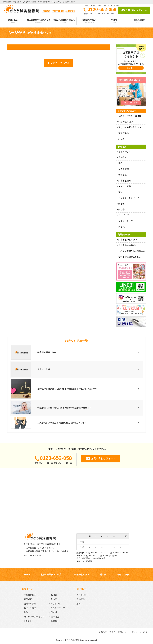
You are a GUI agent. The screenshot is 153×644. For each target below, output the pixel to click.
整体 (120, 192)
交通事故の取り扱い (128, 240)
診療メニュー (14, 21)
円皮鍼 (121, 227)
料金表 (114, 21)
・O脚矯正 (27, 621)
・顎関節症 (54, 621)
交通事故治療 (125, 181)
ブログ (112, 632)
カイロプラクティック (129, 198)
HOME (27, 575)
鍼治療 (121, 204)
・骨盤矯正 (27, 599)
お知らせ (103, 632)
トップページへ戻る (58, 63)
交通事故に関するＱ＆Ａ (130, 257)
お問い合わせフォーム (134, 10)
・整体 (25, 612)
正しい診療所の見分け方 (130, 127)
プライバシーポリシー (141, 632)
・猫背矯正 (54, 617)
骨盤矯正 (123, 175)
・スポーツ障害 (29, 608)
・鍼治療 (53, 595)
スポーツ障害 (125, 186)
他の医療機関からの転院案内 (132, 251)
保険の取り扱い (89, 21)
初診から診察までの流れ (64, 21)
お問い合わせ (124, 632)
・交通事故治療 (29, 604)
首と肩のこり (125, 152)
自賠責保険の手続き (128, 245)
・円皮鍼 (53, 612)
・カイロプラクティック (33, 617)
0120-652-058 (100, 9)
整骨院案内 (124, 133)
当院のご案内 (139, 21)
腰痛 (120, 163)
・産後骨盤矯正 (29, 595)
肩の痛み (123, 157)
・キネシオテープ (57, 608)
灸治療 (121, 210)
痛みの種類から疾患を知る (39, 21)
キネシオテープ (126, 221)
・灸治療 (53, 599)
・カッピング (55, 604)
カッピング (124, 215)
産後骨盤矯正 (125, 169)
